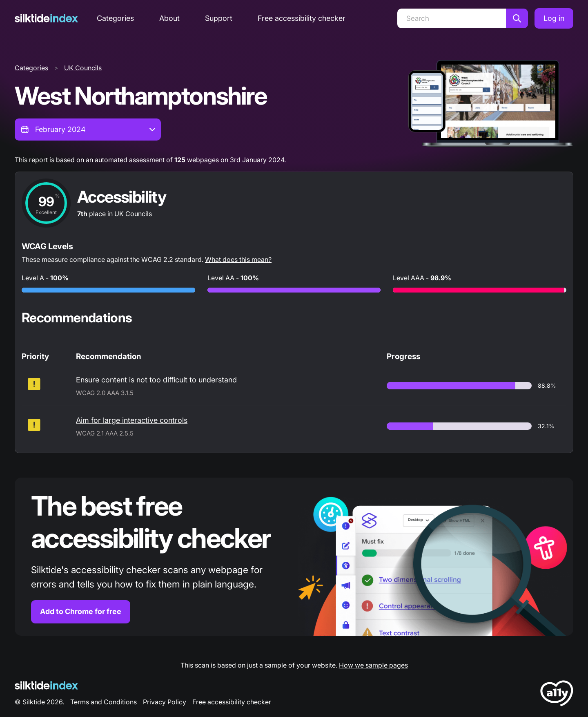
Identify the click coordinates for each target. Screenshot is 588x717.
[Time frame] (88, 130)
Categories (115, 18)
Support (219, 18)
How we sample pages (373, 665)
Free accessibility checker (302, 18)
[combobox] (88, 130)
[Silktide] (46, 18)
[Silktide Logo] (46, 685)
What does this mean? (238, 259)
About (169, 18)
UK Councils (83, 68)
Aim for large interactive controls (132, 420)
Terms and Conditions (104, 702)
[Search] (452, 18)
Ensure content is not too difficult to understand (156, 380)
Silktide (34, 702)
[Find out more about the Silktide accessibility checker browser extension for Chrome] (294, 557)
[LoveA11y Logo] (557, 695)
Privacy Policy (165, 702)
